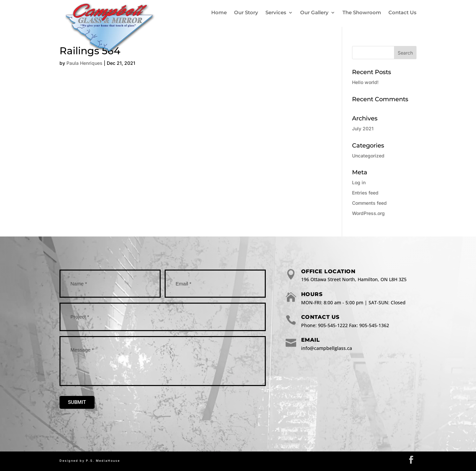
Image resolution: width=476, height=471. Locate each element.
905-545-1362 (374, 325)
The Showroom (362, 13)
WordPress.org (368, 213)
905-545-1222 (333, 325)
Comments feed (369, 203)
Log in (359, 182)
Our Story (246, 13)
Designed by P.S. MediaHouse (90, 461)
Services (276, 13)
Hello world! (365, 82)
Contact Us (402, 13)
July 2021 (363, 128)
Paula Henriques (84, 63)
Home (219, 13)
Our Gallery (314, 13)
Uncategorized (368, 156)
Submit (77, 402)
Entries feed (365, 193)
